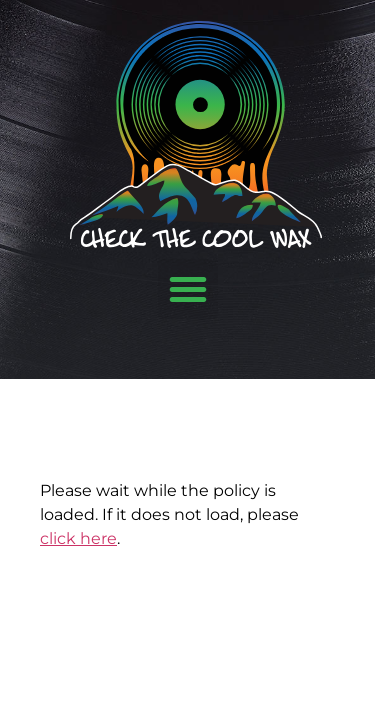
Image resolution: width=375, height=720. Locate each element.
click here (78, 538)
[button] (188, 289)
